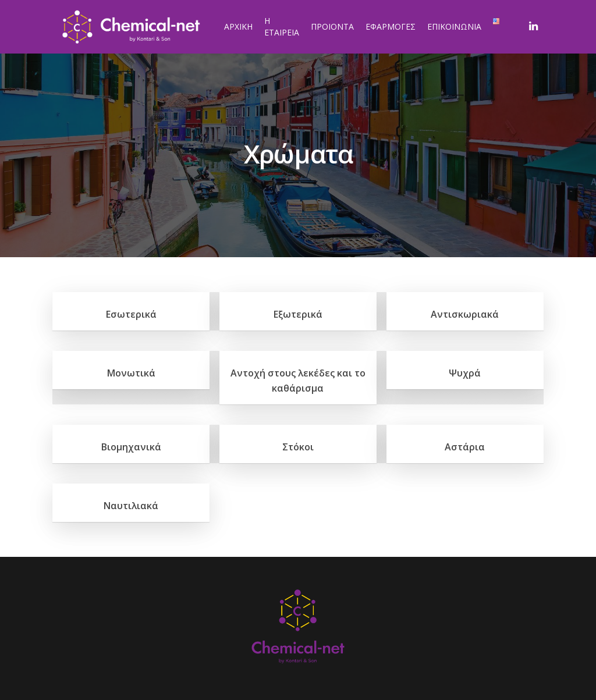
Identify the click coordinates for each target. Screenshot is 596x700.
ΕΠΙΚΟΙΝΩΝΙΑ (454, 26)
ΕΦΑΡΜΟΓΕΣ (391, 26)
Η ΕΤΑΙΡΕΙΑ (282, 26)
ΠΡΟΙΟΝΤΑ (332, 26)
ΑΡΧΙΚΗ (238, 26)
